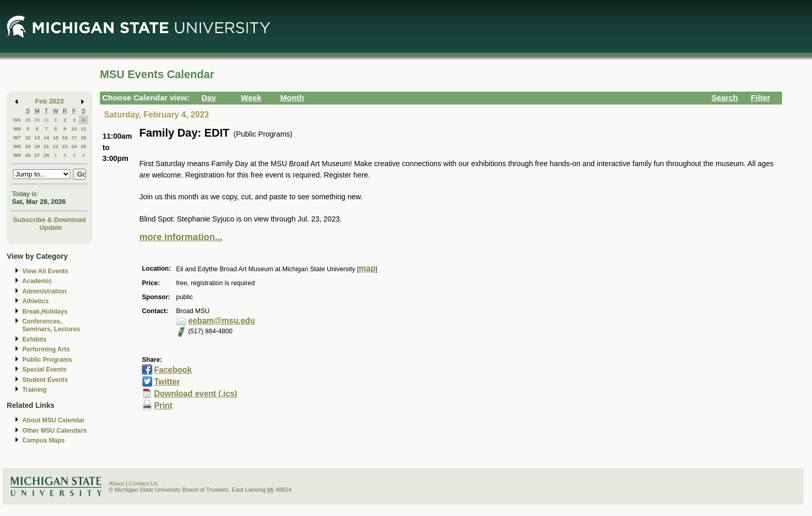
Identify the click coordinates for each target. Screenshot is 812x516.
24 (74, 146)
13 (37, 137)
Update (51, 227)
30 (37, 120)
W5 (17, 120)
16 (65, 137)
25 (84, 146)
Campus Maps (44, 440)
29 (28, 120)
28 (46, 155)
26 (28, 155)
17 (74, 137)
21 (46, 146)
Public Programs (47, 360)
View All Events (45, 271)
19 (28, 146)
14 (46, 137)
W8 (17, 146)
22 (56, 146)
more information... (181, 237)
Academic (37, 281)
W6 (17, 129)
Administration (44, 291)
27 (37, 155)
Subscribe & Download (49, 220)
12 (28, 137)
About (117, 483)
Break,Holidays (45, 312)
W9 (17, 155)
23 (65, 146)
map (367, 268)
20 (37, 146)
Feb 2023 (49, 101)
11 (84, 129)
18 (84, 137)
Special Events (44, 370)
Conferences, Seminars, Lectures (51, 325)
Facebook (173, 370)
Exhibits (34, 340)
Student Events (45, 380)
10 (74, 129)
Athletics (35, 301)
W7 (17, 137)
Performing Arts (46, 349)
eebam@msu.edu (221, 321)
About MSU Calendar (53, 420)
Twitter (167, 382)
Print (163, 406)
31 (46, 120)
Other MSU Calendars (55, 431)
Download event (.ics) (195, 394)
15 (56, 137)
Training (34, 390)
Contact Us (143, 483)
